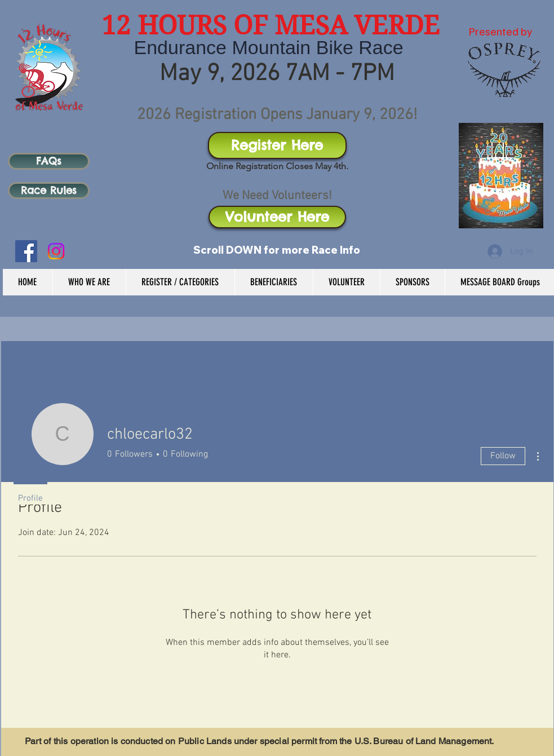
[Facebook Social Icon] (26, 251)
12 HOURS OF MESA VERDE (271, 25)
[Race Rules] (49, 191)
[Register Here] (277, 145)
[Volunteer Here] (277, 217)
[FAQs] (49, 161)
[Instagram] (56, 251)
